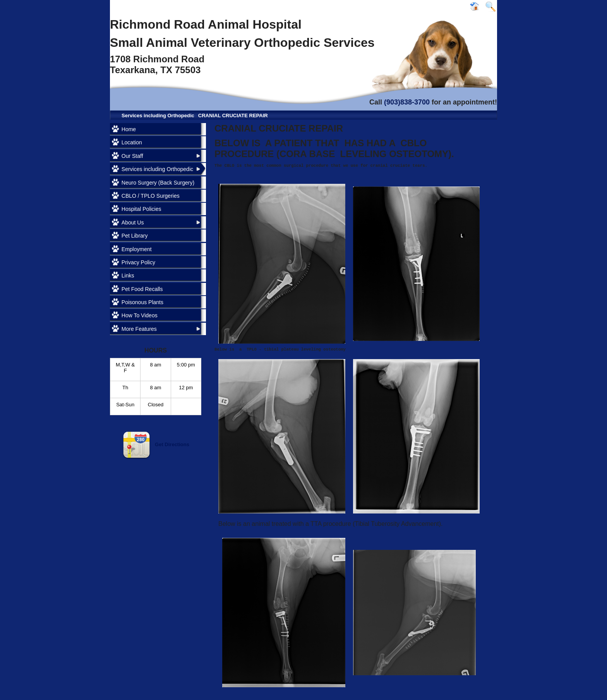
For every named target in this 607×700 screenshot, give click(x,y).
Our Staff (132, 156)
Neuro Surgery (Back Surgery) (158, 183)
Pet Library (135, 236)
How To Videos (140, 315)
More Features (139, 329)
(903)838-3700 (407, 102)
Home (129, 129)
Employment (137, 249)
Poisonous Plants (142, 302)
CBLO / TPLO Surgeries (151, 196)
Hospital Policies (141, 209)
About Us (133, 222)
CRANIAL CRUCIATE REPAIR (233, 116)
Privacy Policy (138, 262)
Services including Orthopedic (158, 116)
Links (128, 276)
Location (132, 142)
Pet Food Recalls (142, 289)
